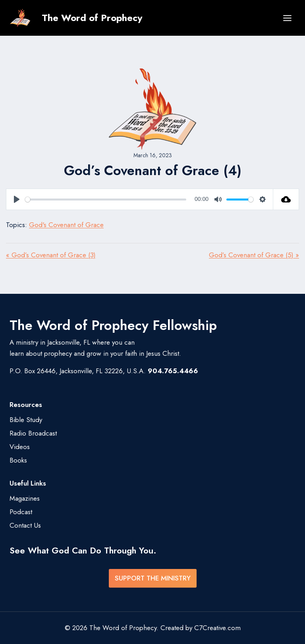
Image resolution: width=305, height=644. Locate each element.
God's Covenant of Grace (66, 225)
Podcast (21, 512)
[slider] (106, 200)
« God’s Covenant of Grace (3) (51, 255)
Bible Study (26, 420)
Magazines (25, 498)
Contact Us (25, 525)
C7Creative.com (217, 628)
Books (18, 460)
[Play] (17, 199)
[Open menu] (287, 18)
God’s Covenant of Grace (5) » (254, 255)
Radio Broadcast (33, 433)
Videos (20, 447)
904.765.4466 (173, 371)
